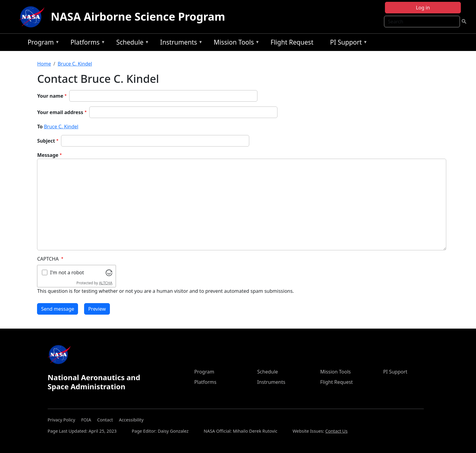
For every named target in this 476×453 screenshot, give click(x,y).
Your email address (60, 112)
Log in (423, 8)
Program (42, 43)
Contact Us (337, 431)
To (40, 127)
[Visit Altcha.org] (109, 272)
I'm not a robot (67, 272)
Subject (46, 141)
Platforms (86, 43)
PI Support (347, 43)
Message (48, 155)
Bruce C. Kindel (75, 64)
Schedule (131, 43)
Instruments (180, 43)
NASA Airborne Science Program (138, 17)
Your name (50, 96)
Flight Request (292, 42)
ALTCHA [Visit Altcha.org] (106, 283)
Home (44, 64)
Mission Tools (235, 43)
